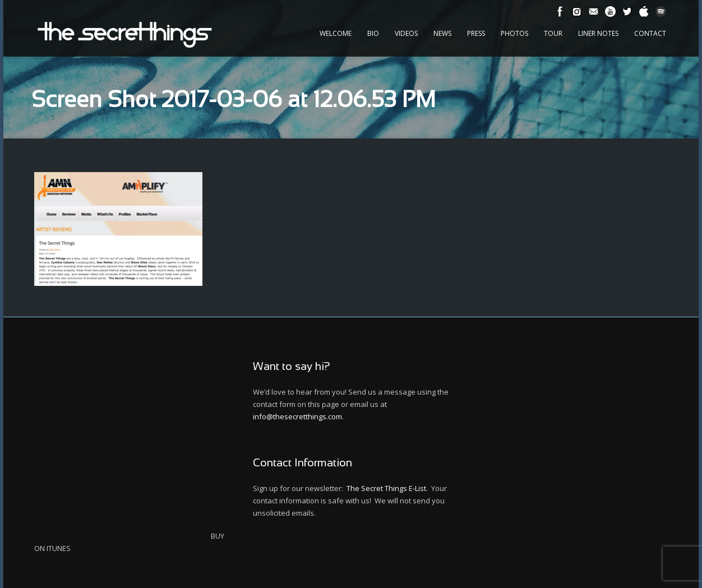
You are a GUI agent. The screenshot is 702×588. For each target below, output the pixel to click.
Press (476, 33)
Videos (406, 33)
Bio (373, 33)
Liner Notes (598, 33)
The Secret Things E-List (386, 488)
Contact (650, 33)
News (442, 33)
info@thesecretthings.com (297, 416)
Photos (514, 33)
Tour (553, 33)
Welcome (336, 33)
